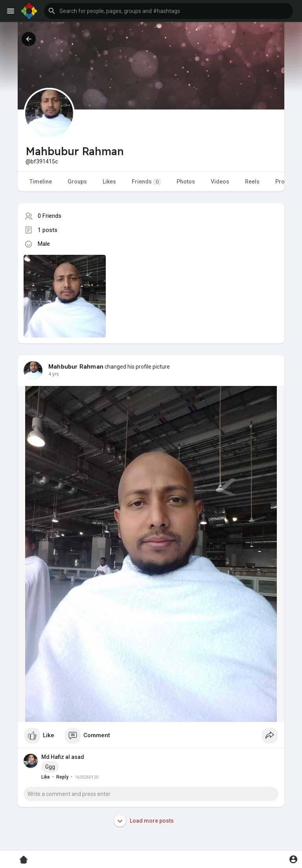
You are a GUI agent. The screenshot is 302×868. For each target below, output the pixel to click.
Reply (62, 777)
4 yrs (54, 374)
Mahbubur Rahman (76, 367)
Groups (77, 182)
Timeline (41, 182)
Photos (186, 182)
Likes (109, 182)
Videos (220, 182)
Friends (146, 182)
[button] (168, 11)
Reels (252, 182)
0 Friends (50, 216)
